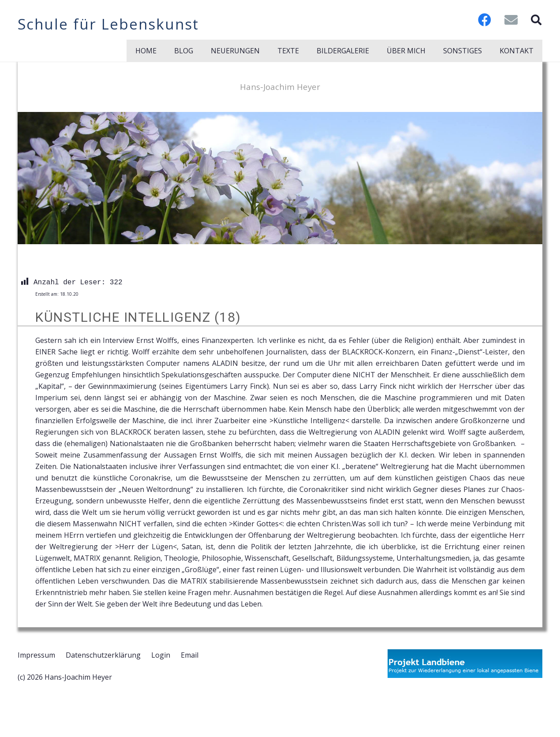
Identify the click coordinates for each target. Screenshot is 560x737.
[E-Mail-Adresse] (511, 20)
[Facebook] (485, 20)
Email (190, 655)
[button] (536, 20)
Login (161, 655)
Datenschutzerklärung (103, 655)
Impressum (36, 655)
